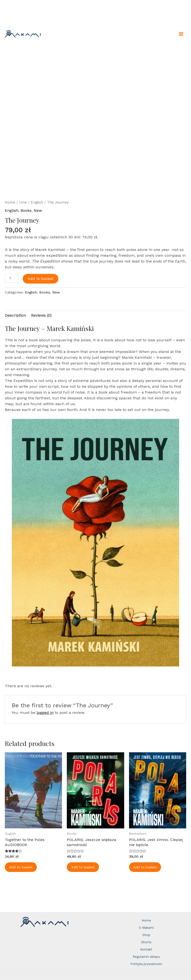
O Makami (146, 928)
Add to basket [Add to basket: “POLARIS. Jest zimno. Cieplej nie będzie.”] (146, 867)
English (37, 202)
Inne (23, 202)
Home (10, 202)
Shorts (146, 942)
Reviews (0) (41, 315)
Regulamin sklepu (146, 957)
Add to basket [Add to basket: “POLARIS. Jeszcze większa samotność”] (83, 867)
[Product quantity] (12, 278)
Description (15, 315)
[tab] (15, 315)
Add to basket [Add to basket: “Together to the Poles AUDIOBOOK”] (21, 867)
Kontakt (146, 949)
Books (26, 210)
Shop (146, 935)
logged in (45, 713)
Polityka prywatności (146, 964)
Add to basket (41, 279)
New (38, 210)
